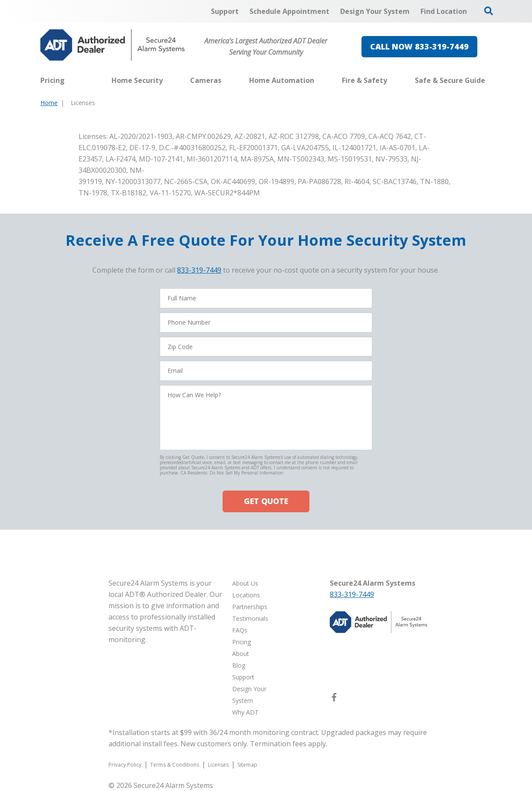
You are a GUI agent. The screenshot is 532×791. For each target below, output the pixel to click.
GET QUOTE (266, 501)
